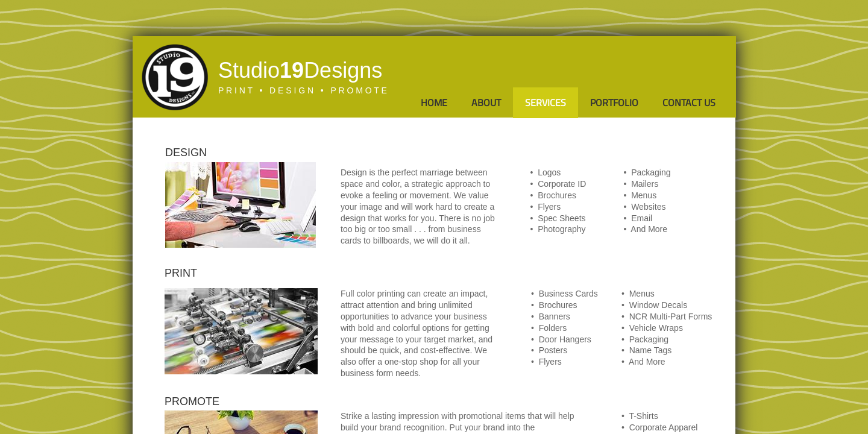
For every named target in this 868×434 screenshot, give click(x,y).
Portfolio (614, 102)
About (486, 102)
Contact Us (689, 102)
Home (434, 102)
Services (546, 102)
